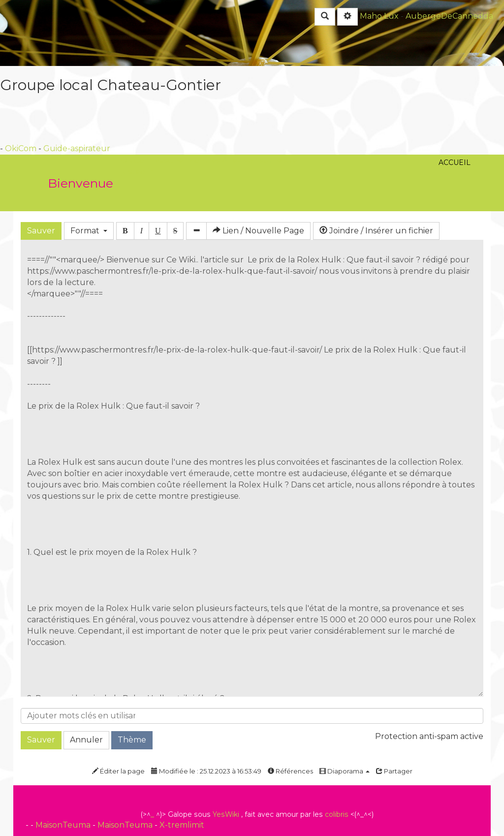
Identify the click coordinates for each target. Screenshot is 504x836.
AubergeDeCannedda (449, 16)
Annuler (86, 740)
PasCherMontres (188, 160)
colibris (337, 814)
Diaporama (345, 771)
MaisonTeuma (64, 825)
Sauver (41, 231)
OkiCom (22, 148)
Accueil (455, 110)
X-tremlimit (182, 825)
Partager (394, 771)
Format (89, 231)
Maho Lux (379, 16)
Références (290, 771)
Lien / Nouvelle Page (258, 231)
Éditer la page (118, 771)
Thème (132, 740)
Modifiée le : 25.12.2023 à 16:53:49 (206, 771)
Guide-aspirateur (77, 148)
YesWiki (226, 814)
